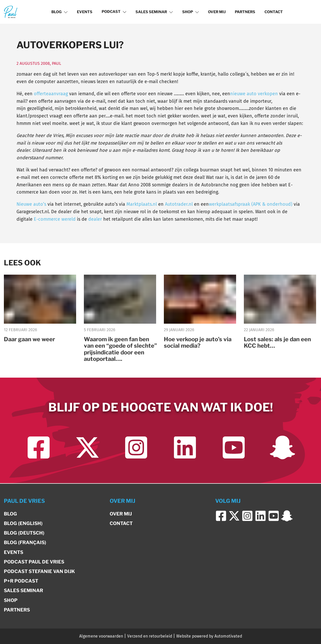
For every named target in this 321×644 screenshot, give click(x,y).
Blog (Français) (25, 542)
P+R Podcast (21, 581)
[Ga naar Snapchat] (282, 448)
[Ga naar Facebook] (39, 448)
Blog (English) (23, 523)
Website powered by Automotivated (209, 636)
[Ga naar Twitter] (87, 448)
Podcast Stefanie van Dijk (39, 571)
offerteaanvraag (51, 94)
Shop (191, 12)
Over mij (217, 12)
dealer (94, 219)
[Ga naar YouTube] (234, 448)
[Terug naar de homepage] (11, 12)
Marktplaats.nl (142, 204)
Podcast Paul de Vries (34, 562)
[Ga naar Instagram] (136, 448)
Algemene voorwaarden (101, 636)
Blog (59, 12)
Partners (245, 12)
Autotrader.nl (179, 204)
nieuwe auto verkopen (254, 94)
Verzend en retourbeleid (150, 636)
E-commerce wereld (55, 219)
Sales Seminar (154, 12)
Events (85, 12)
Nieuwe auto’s (31, 204)
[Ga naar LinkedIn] (185, 448)
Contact (274, 12)
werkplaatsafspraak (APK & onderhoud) (251, 204)
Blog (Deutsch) (24, 533)
